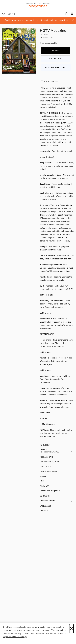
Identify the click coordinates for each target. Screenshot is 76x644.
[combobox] (33, 14)
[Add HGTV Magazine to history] (50, 81)
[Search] (4, 14)
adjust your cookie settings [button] (15, 637)
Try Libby (9, 20)
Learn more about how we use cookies (47, 634)
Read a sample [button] (55, 59)
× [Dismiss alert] (73, 20)
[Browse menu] (72, 14)
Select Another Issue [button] (56, 67)
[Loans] (67, 14)
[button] (55, 50)
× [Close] (71, 629)
